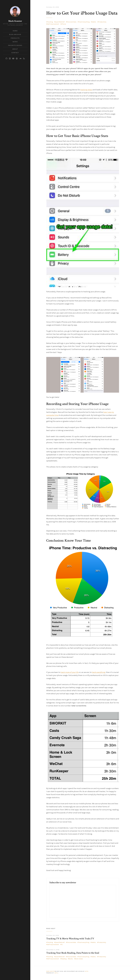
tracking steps (86, 90)
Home (15, 31)
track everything (99, 672)
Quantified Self (60, 22)
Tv (62, 945)
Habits (94, 22)
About (15, 49)
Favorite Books (15, 45)
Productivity (102, 22)
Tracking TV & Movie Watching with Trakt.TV (70, 939)
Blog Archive (15, 34)
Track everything (84, 942)
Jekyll (56, 973)
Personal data (71, 942)
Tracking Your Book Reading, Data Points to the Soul (73, 953)
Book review (79, 959)
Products (15, 38)
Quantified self (60, 942)
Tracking (50, 22)
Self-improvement (53, 945)
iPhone (64, 24)
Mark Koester (15, 21)
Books (71, 959)
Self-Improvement (53, 24)
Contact (15, 53)
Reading (64, 959)
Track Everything (84, 22)
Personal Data (72, 22)
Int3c (87, 971)
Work (15, 42)
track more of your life (70, 672)
